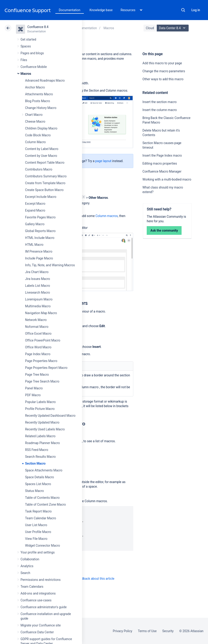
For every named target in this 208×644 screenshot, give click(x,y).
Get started (28, 39)
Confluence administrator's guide (44, 607)
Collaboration (30, 559)
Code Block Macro (38, 135)
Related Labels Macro (40, 436)
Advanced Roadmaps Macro (45, 80)
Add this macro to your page (162, 63)
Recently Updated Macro (42, 422)
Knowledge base (101, 10)
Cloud (150, 28)
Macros (26, 74)
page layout (103, 161)
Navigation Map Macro (41, 313)
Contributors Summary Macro (46, 176)
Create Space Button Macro (44, 190)
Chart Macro (34, 115)
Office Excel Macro (38, 334)
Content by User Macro (41, 156)
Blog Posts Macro (37, 101)
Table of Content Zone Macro (45, 504)
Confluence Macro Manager (162, 171)
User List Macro (36, 525)
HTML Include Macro (40, 238)
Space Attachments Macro (44, 470)
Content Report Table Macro (45, 163)
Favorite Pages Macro (40, 217)
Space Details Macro (40, 477)
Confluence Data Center (37, 632)
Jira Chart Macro (37, 272)
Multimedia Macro (38, 306)
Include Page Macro (39, 258)
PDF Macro (33, 395)
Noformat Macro (37, 327)
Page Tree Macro (37, 375)
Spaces (26, 46)
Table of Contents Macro (42, 498)
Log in (196, 10)
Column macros (107, 216)
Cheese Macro (35, 122)
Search (183, 10)
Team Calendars (32, 587)
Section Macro (35, 463)
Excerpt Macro (35, 204)
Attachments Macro (39, 94)
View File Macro (36, 539)
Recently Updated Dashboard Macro (50, 416)
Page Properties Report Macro (46, 368)
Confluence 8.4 (38, 27)
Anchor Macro (35, 87)
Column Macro (35, 142)
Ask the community (164, 230)
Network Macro (36, 320)
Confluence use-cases (36, 600)
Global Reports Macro (40, 231)
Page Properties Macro (41, 361)
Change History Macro (41, 108)
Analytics (27, 566)
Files (24, 60)
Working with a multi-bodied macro (167, 179)
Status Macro (34, 491)
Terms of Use (147, 631)
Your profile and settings (38, 552)
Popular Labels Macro (40, 402)
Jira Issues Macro (37, 279)
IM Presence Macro (39, 251)
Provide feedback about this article (90, 579)
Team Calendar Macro (41, 518)
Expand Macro (35, 210)
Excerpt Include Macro (41, 197)
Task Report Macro (38, 511)
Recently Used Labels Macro (45, 429)
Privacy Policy (122, 631)
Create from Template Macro (45, 183)
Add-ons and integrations (38, 593)
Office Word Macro (38, 347)
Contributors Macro (39, 169)
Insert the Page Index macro (162, 155)
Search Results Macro (40, 457)
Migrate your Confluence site (41, 625)
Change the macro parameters (164, 71)
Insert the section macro (159, 102)
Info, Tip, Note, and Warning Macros (50, 265)
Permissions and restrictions (41, 580)
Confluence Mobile (34, 67)
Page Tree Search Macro (42, 381)
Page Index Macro (38, 354)
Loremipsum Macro (39, 299)
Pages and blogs (32, 53)
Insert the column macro (160, 110)
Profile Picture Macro (40, 409)
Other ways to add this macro (163, 79)
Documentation (70, 10)
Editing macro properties (160, 163)
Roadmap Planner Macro (42, 443)
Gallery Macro (35, 224)
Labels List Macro (37, 286)
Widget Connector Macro (42, 546)
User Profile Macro (38, 532)
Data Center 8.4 (173, 28)
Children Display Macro (41, 128)
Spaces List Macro (38, 484)
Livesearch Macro (37, 292)
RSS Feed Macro (37, 450)
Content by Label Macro (42, 149)
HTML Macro (34, 245)
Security (168, 631)
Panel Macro (34, 388)
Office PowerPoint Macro (43, 340)
